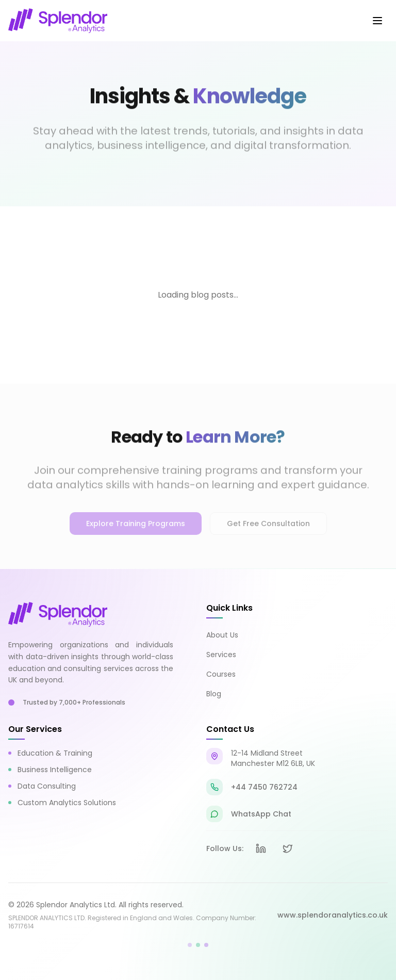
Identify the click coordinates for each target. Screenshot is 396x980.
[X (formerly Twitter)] (288, 848)
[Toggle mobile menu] (377, 21)
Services (221, 655)
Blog (214, 694)
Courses (221, 674)
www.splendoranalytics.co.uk (333, 915)
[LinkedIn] (261, 848)
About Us (222, 635)
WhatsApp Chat (261, 814)
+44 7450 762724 (264, 787)
